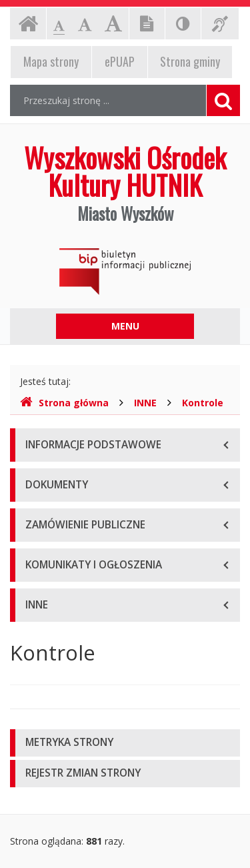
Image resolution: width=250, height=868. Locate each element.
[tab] (125, 743)
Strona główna (64, 403)
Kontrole (203, 403)
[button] (125, 743)
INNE (145, 403)
